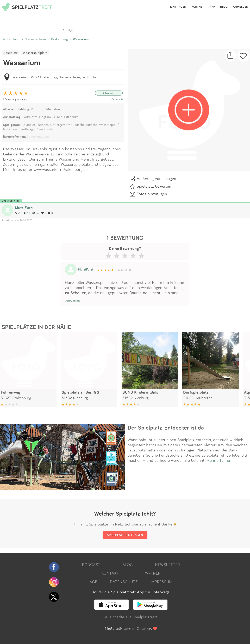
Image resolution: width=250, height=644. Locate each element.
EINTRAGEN (178, 7)
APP (212, 7)
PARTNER (198, 7)
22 (18, 213)
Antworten (73, 301)
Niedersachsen (35, 39)
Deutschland (11, 39)
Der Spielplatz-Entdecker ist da (166, 428)
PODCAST (91, 564)
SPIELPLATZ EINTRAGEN (125, 535)
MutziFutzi (24, 208)
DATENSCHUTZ (124, 582)
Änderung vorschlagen (156, 178)
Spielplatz (11, 53)
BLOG (224, 7)
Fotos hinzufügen (152, 194)
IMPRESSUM (161, 582)
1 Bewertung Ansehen (15, 99)
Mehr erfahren (219, 460)
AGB (93, 582)
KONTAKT (110, 573)
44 (27, 213)
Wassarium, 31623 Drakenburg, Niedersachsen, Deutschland (56, 77)
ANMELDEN (241, 7)
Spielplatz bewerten (154, 186)
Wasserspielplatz (35, 53)
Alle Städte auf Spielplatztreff (131, 617)
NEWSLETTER (168, 564)
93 (36, 213)
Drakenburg (60, 39)
